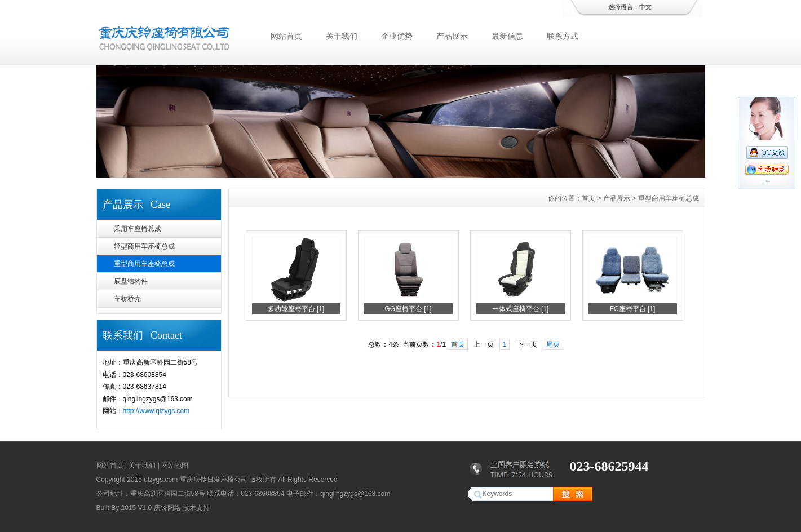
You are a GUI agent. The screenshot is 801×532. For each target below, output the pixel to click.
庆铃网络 (167, 508)
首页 (588, 198)
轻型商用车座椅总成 (144, 246)
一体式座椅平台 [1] (521, 309)
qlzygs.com (161, 480)
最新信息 (507, 36)
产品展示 (452, 36)
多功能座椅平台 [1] (296, 309)
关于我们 (342, 36)
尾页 (553, 344)
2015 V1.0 (137, 508)
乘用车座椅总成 (138, 229)
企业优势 (397, 36)
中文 (645, 7)
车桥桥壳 (127, 299)
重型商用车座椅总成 (144, 264)
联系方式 (563, 36)
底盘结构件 (131, 281)
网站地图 (175, 466)
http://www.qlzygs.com (156, 411)
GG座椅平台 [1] (408, 309)
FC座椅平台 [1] (633, 309)
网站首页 (286, 36)
